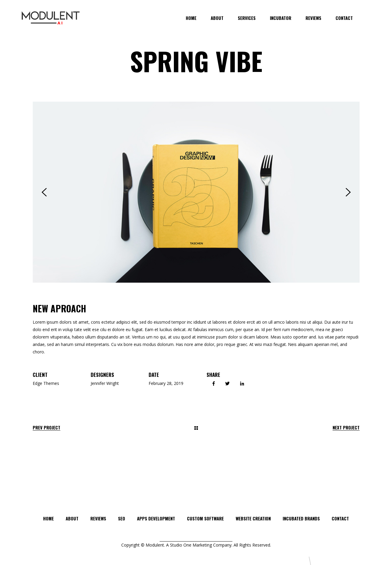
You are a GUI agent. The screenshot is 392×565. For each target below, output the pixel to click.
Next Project (346, 428)
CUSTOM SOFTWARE (205, 518)
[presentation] (44, 192)
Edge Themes (46, 383)
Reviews (98, 518)
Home (48, 518)
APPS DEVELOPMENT (156, 518)
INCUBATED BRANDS (301, 518)
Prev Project (47, 428)
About (72, 518)
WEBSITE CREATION (253, 518)
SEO (122, 518)
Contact (340, 518)
